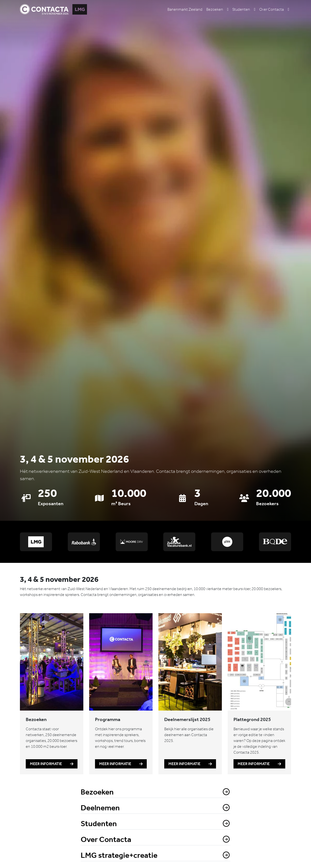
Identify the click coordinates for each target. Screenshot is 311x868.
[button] (228, 9)
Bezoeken (215, 9)
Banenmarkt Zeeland (185, 9)
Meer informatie (52, 764)
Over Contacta (272, 9)
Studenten (241, 9)
